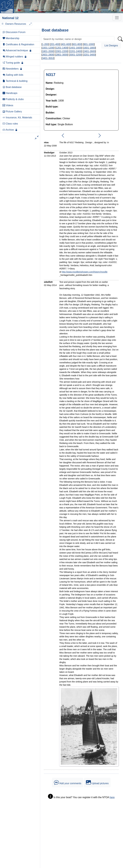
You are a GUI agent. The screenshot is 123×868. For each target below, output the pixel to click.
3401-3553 (48, 58)
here (112, 797)
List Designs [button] (111, 46)
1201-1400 (62, 48)
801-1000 (89, 44)
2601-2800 (48, 55)
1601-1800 (89, 48)
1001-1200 (48, 48)
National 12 (10, 18)
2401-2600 (89, 51)
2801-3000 (62, 55)
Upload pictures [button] (97, 783)
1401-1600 (76, 48)
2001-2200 (62, 51)
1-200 (45, 44)
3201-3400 (89, 55)
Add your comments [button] (68, 783)
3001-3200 (76, 55)
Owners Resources (16, 24)
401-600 (66, 44)
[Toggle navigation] (117, 18)
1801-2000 (48, 51)
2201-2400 (76, 51)
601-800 (77, 44)
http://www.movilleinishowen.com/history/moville (85, 272)
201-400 (55, 44)
